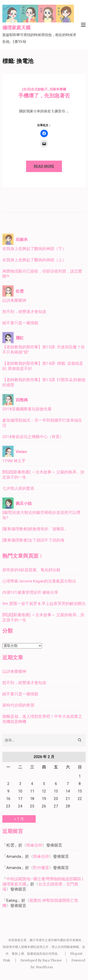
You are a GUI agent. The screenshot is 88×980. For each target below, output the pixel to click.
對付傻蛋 (41, 868)
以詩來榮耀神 (14, 300)
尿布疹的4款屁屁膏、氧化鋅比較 (31, 570)
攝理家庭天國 (16, 28)
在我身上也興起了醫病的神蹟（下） (34, 249)
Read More (44, 166)
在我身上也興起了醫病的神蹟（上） (34, 260)
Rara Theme (52, 960)
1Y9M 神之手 (14, 461)
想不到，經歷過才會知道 (24, 312)
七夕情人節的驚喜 (18, 488)
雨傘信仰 (34, 845)
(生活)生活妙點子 (35, 89)
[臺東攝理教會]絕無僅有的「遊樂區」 (35, 529)
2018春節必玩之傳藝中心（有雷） (33, 437)
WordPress (44, 967)
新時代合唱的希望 (18, 705)
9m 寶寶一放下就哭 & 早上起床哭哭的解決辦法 (44, 604)
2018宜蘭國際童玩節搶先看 (27, 409)
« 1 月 (19, 819)
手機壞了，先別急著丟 (44, 96)
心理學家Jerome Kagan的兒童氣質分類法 (39, 581)
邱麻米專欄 (58, 89)
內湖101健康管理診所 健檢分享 (30, 592)
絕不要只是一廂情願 (20, 323)
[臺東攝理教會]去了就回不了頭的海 (33, 540)
